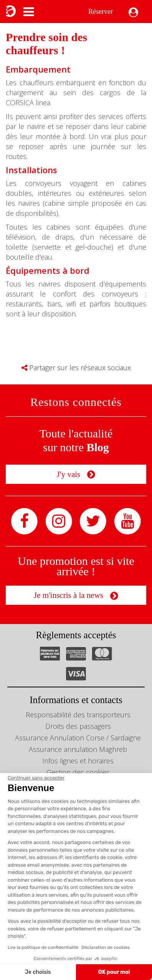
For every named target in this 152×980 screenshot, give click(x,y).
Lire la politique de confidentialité (43, 947)
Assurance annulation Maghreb (78, 749)
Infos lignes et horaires (78, 761)
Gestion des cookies (78, 772)
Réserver (101, 12)
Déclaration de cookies (106, 947)
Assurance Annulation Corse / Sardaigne (78, 738)
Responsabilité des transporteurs (78, 715)
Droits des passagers (78, 726)
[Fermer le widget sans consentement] (36, 778)
